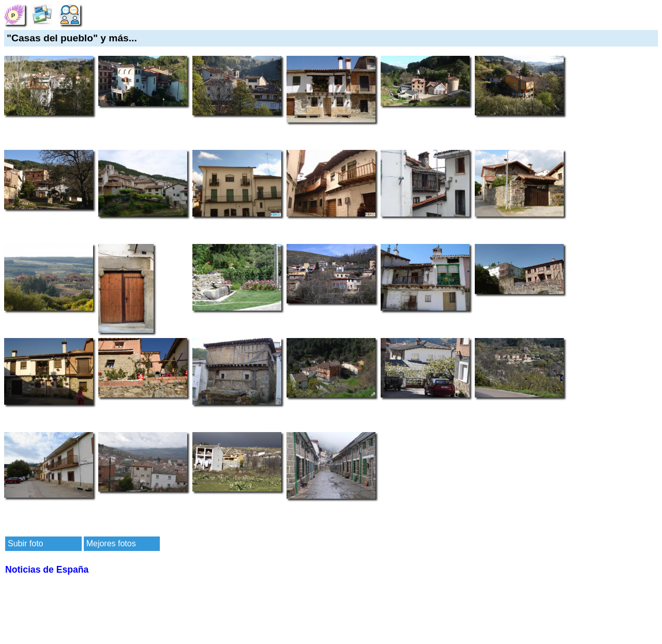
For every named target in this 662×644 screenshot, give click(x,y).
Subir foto (25, 543)
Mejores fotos (111, 543)
